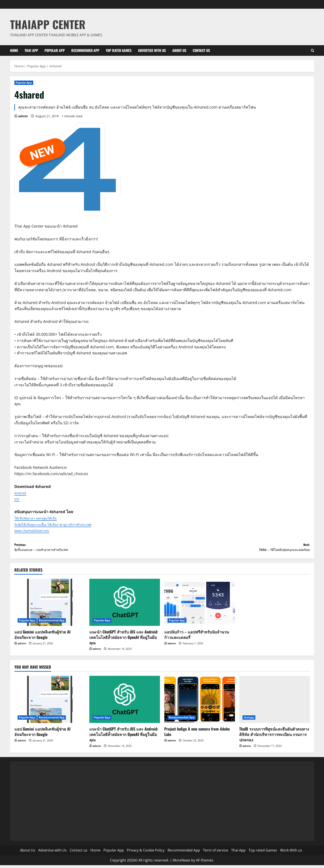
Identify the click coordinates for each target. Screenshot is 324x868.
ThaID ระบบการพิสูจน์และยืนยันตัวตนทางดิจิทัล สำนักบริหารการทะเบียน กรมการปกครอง (274, 737)
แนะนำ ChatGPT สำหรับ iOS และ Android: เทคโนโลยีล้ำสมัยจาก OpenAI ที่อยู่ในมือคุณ (124, 640)
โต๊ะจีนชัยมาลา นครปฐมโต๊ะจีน (41, 518)
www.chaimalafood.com (37, 530)
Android (22, 493)
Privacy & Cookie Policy (146, 853)
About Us (179, 50)
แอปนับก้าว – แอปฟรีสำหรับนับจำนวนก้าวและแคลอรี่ (197, 637)
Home (14, 50)
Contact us (201, 50)
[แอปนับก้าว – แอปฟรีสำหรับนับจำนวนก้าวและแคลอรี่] (200, 605)
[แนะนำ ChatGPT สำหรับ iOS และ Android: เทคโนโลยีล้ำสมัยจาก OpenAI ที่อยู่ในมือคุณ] (125, 605)
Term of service (216, 853)
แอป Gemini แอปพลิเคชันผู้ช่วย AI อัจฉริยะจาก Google (42, 637)
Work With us (291, 853)
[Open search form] (313, 50)
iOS (17, 499)
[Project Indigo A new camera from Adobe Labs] (200, 702)
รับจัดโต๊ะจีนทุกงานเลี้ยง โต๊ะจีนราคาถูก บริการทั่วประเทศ (64, 524)
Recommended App (85, 50)
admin (23, 116)
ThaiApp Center (48, 24)
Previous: (88, 549)
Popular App (55, 50)
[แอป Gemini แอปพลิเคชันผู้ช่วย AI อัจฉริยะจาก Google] (50, 605)
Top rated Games (119, 50)
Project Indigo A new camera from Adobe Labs (197, 734)
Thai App (31, 50)
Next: (236, 549)
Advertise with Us (152, 50)
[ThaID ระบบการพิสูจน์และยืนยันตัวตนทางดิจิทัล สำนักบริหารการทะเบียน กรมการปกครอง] (275, 702)
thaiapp (249, 720)
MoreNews (182, 863)
